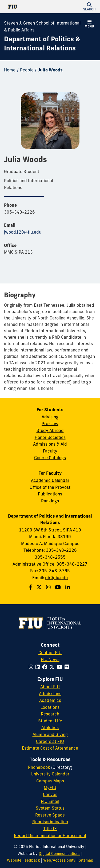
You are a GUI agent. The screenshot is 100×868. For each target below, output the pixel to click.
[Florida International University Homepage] (27, 7)
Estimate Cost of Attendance (50, 748)
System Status (50, 808)
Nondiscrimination (50, 822)
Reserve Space (50, 815)
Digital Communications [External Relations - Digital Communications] (59, 854)
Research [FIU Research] (50, 714)
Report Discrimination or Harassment (50, 835)
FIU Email (50, 801)
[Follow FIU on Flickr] (68, 667)
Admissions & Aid (50, 444)
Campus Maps (50, 781)
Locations (50, 707)
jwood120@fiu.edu (23, 232)
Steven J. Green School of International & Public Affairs (42, 26)
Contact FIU (50, 653)
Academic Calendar (50, 480)
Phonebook (39, 767)
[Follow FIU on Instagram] (32, 667)
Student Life (50, 721)
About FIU (50, 687)
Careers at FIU (50, 741)
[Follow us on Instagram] (49, 587)
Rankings (50, 501)
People (27, 70)
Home (10, 70)
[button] (89, 7)
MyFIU (50, 787)
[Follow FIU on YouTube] (61, 667)
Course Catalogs (50, 458)
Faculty (50, 451)
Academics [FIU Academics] (50, 700)
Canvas (50, 794)
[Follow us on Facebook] (31, 587)
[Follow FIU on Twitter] (53, 667)
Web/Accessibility (59, 860)
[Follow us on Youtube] (59, 587)
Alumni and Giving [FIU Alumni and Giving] (50, 734)
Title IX (50, 829)
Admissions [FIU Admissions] (50, 694)
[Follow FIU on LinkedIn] (39, 667)
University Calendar (50, 774)
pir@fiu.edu (56, 578)
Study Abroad (50, 430)
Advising (50, 417)
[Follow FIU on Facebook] (46, 667)
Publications (50, 494)
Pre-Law (50, 423)
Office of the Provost (50, 487)
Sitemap (86, 860)
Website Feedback (23, 860)
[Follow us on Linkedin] (68, 587)
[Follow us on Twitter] (40, 587)
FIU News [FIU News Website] (50, 659)
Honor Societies (50, 437)
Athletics (50, 727)
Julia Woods (50, 70)
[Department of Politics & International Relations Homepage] (43, 44)
